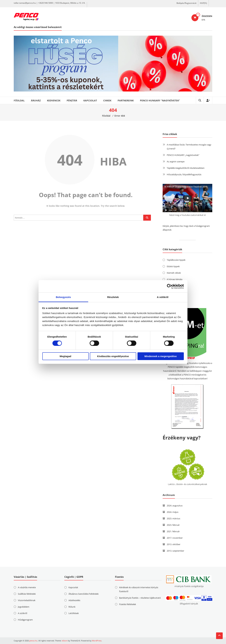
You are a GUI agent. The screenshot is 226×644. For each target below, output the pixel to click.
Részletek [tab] (113, 297)
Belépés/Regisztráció (186, 3)
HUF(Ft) (203, 3)
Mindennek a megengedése (161, 356)
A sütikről (23, 613)
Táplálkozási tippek (176, 260)
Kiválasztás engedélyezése (113, 356)
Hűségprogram (25, 620)
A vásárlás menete (27, 587)
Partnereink (126, 100)
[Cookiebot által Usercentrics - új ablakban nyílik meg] (169, 286)
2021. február (173, 531)
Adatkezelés (74, 600)
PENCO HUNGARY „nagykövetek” (183, 155)
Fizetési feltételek (128, 604)
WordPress (97, 641)
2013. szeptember (175, 551)
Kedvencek (54, 100)
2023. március (173, 518)
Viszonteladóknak (27, 600)
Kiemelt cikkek (174, 273)
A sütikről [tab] (163, 297)
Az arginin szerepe (176, 161)
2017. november (175, 538)
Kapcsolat (90, 100)
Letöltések (74, 613)
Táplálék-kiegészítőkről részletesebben (186, 168)
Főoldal (19, 100)
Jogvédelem (24, 607)
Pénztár (72, 100)
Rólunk (72, 607)
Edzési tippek (173, 266)
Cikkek (107, 100)
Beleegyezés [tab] (63, 297)
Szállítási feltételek (27, 594)
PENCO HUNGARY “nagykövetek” (160, 100)
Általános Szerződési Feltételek (84, 594)
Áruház (36, 100)
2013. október (174, 544)
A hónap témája (175, 279)
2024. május (173, 512)
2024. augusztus (175, 506)
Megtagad (65, 356)
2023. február (173, 525)
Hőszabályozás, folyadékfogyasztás (184, 174)
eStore (65, 641)
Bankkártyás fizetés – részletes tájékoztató (140, 598)
